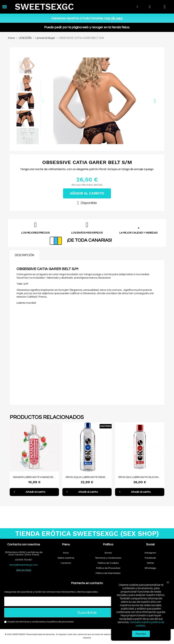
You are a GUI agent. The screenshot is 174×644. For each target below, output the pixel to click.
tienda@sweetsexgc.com (24, 565)
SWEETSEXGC (44, 7)
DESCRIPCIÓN (24, 255)
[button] (43, 101)
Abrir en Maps (24, 570)
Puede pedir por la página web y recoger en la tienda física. (87, 27)
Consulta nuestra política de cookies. (147, 624)
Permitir (141, 634)
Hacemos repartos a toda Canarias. (87, 18)
